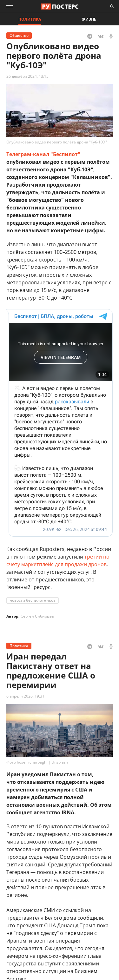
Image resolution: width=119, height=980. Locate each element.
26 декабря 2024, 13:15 (27, 76)
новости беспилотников (33, 600)
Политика (30, 19)
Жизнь (89, 19)
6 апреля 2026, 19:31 (25, 696)
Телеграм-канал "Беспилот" (43, 154)
